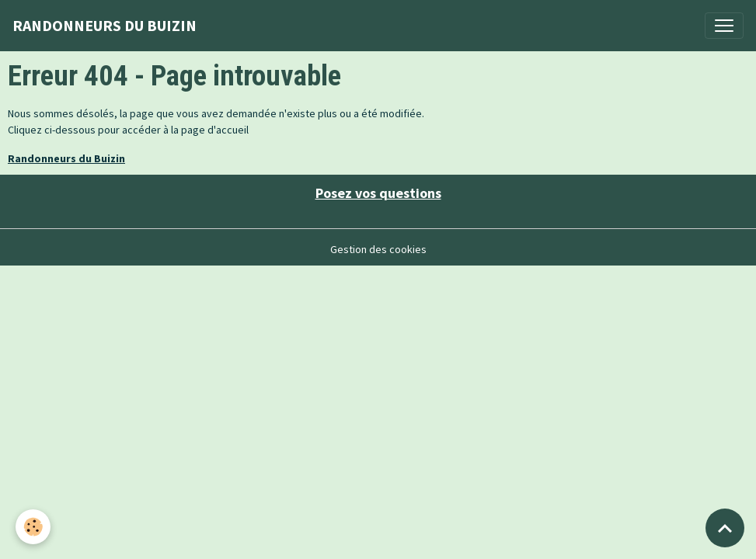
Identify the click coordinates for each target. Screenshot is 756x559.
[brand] (105, 26)
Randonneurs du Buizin (66, 158)
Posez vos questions (378, 193)
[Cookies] (33, 527)
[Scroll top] (725, 528)
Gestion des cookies (378, 249)
